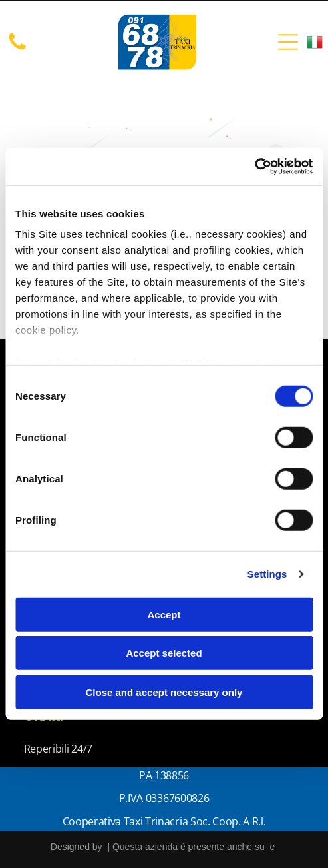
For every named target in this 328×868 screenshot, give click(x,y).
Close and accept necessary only (164, 692)
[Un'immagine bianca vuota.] (17, 49)
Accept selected (164, 653)
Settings (267, 574)
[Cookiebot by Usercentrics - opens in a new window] (254, 167)
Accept (164, 615)
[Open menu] (288, 42)
